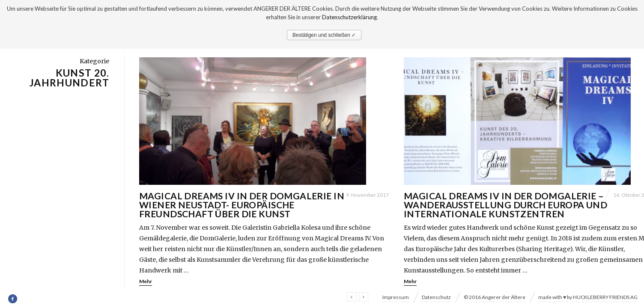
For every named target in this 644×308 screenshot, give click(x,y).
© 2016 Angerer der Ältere (495, 297)
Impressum (396, 297)
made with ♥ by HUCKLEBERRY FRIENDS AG (588, 297)
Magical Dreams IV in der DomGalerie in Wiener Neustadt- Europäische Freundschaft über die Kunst (242, 205)
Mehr (146, 281)
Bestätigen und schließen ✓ (324, 35)
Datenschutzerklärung (349, 17)
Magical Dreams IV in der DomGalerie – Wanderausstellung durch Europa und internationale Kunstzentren (505, 205)
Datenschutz (436, 297)
